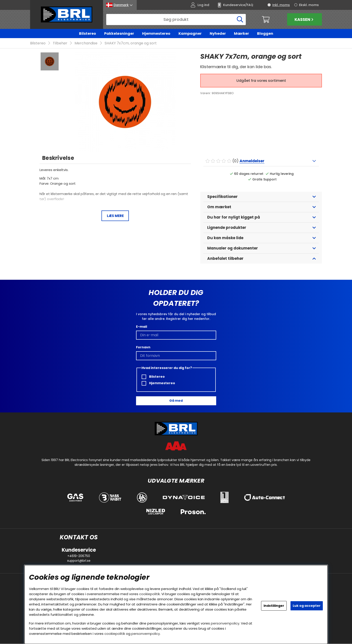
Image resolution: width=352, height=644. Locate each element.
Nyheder (218, 34)
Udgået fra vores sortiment (261, 81)
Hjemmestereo (156, 34)
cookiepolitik (150, 594)
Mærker (241, 34)
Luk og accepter (307, 606)
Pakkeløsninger (119, 34)
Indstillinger (274, 606)
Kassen (305, 19)
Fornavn (143, 347)
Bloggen (265, 34)
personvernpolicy (225, 623)
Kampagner (190, 34)
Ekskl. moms (309, 5)
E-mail (142, 327)
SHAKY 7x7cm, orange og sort (131, 43)
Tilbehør (60, 43)
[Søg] (176, 20)
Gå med (176, 401)
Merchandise (86, 43)
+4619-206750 (79, 556)
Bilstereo (88, 34)
